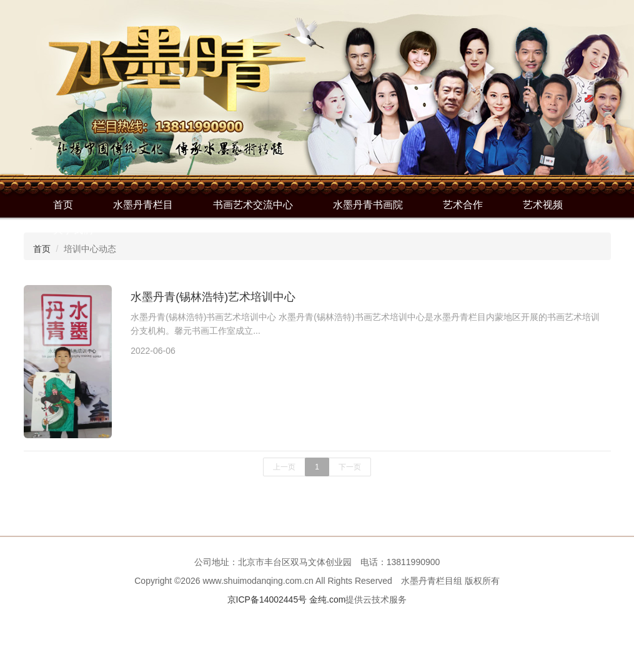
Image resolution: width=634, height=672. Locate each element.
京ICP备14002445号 (267, 599)
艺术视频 (543, 205)
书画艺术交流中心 (253, 205)
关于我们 (73, 230)
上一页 (284, 467)
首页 (63, 205)
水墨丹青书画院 (368, 205)
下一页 (350, 467)
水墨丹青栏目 (143, 205)
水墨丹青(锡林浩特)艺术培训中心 (213, 297)
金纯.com (327, 599)
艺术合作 (463, 205)
